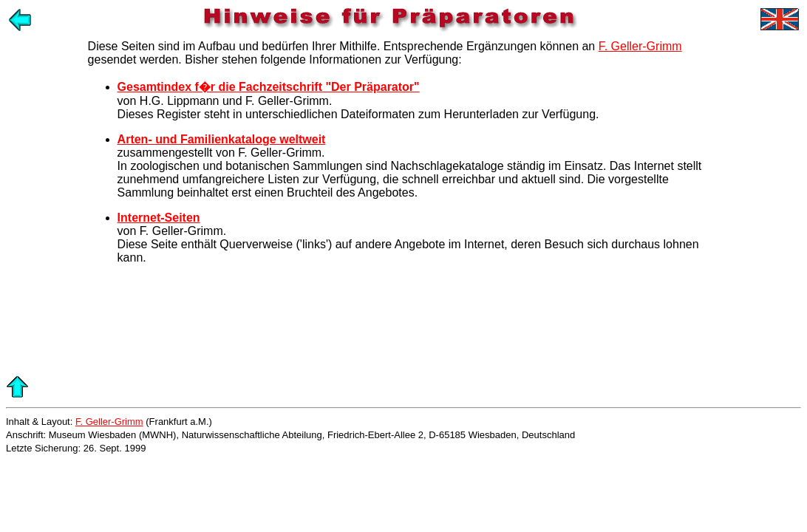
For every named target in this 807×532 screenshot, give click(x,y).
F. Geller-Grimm (640, 46)
